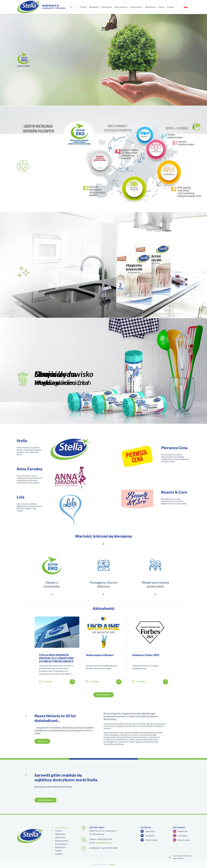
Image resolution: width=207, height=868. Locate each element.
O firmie (83, 7)
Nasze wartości (121, 7)
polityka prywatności (182, 856)
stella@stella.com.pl (104, 843)
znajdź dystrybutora (46, 800)
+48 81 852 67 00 (104, 839)
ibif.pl (113, 865)
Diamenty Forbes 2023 (146, 655)
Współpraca (150, 7)
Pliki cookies (178, 859)
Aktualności (94, 7)
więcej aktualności (103, 695)
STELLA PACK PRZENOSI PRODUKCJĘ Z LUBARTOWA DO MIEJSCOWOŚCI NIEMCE (56, 658)
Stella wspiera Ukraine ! (100, 655)
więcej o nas (42, 741)
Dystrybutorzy (136, 7)
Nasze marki (107, 7)
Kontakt (171, 7)
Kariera (161, 7)
